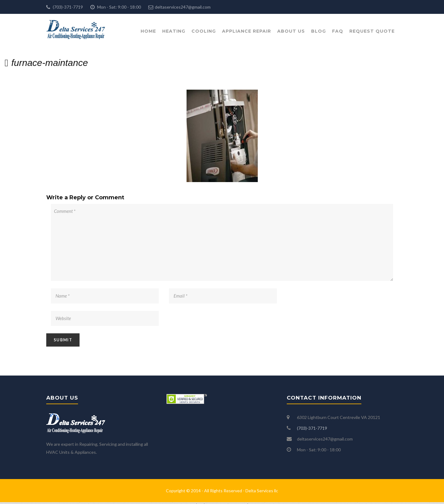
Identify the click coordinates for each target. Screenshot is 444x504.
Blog (319, 31)
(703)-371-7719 (67, 7)
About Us (291, 31)
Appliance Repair (247, 31)
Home (148, 31)
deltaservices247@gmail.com (183, 7)
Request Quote (372, 31)
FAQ (338, 31)
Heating (174, 31)
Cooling (204, 31)
